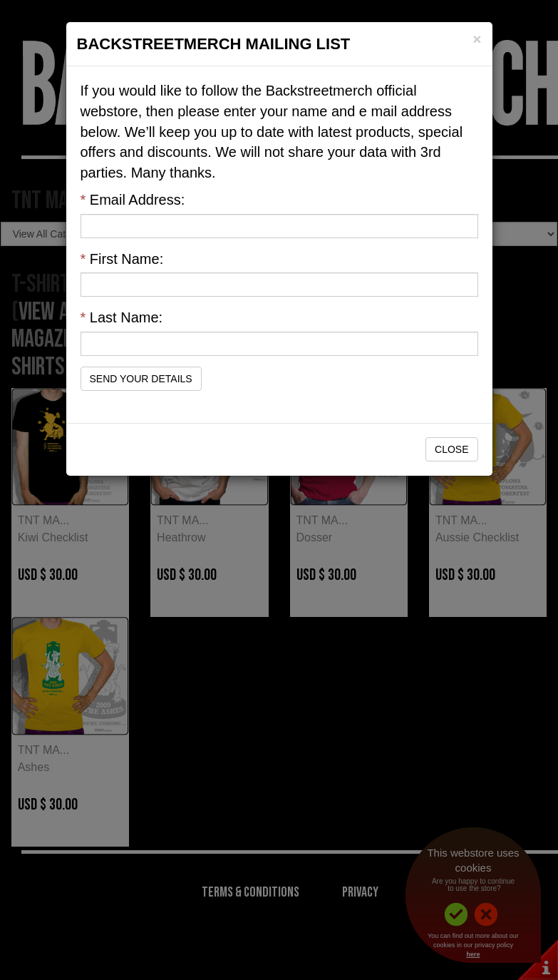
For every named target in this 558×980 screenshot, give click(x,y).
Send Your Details (141, 379)
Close (451, 449)
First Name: (122, 259)
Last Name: (122, 317)
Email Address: (133, 200)
